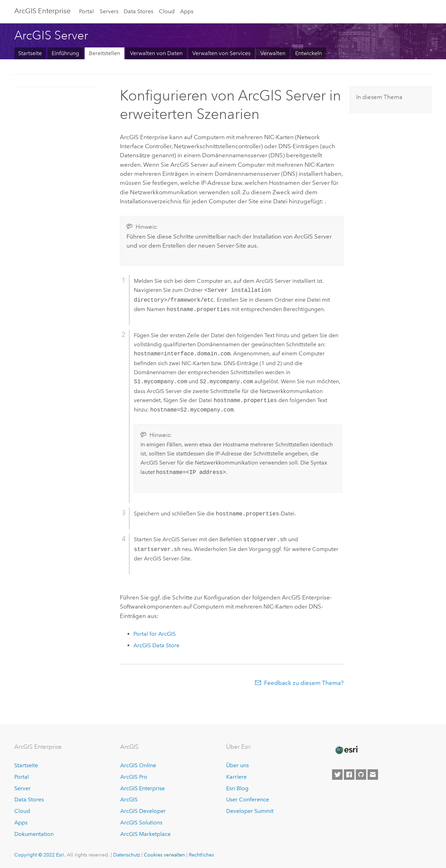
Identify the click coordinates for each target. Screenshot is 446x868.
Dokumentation (34, 833)
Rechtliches (201, 854)
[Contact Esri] (373, 774)
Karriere (236, 776)
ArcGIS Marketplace (145, 833)
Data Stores (139, 11)
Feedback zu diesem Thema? (304, 682)
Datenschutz (127, 854)
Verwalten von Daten (156, 53)
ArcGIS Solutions (141, 822)
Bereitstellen (105, 53)
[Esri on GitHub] (361, 774)
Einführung (65, 53)
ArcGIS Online (138, 765)
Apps (187, 11)
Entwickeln (309, 53)
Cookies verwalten (164, 854)
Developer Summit (250, 810)
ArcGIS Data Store (156, 645)
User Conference (248, 799)
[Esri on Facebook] (349, 774)
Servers (109, 11)
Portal (86, 11)
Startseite (30, 53)
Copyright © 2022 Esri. (40, 854)
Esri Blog (237, 788)
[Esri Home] (346, 749)
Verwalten (273, 53)
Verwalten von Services (221, 53)
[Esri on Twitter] (337, 774)
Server (22, 788)
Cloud (167, 11)
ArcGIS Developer (143, 810)
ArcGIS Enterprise (42, 11)
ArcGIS (129, 799)
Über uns (237, 765)
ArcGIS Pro (134, 776)
